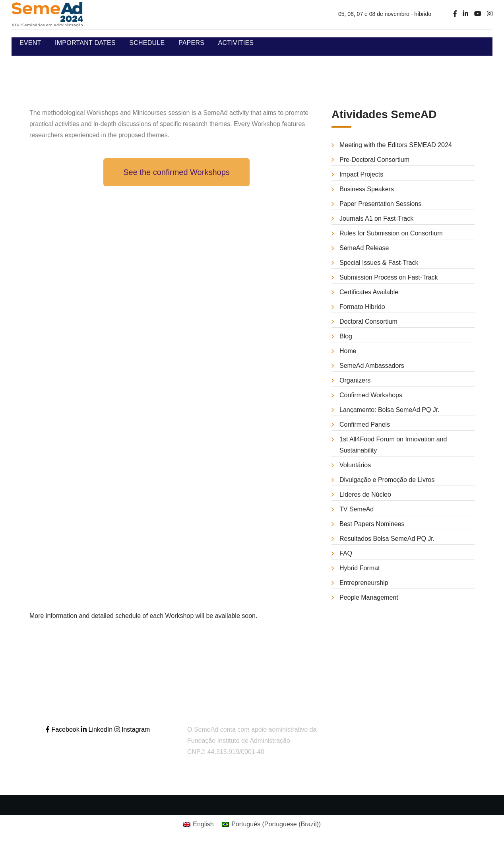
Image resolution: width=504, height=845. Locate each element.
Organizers (355, 380)
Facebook (63, 729)
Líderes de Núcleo (365, 494)
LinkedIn (98, 729)
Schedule (147, 43)
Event (30, 43)
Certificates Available (369, 292)
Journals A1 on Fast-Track (376, 219)
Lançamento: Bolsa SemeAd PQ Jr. (390, 410)
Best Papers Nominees (372, 524)
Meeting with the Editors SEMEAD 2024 (396, 145)
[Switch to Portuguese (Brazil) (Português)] (271, 824)
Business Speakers (367, 189)
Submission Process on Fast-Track (389, 277)
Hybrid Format (360, 568)
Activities (236, 43)
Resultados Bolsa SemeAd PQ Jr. (387, 539)
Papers (191, 43)
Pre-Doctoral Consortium (374, 160)
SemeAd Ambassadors (372, 366)
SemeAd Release (364, 248)
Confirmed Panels (365, 424)
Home (348, 351)
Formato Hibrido (362, 307)
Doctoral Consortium (368, 321)
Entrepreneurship (364, 583)
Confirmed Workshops (371, 395)
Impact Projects (361, 174)
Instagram (132, 729)
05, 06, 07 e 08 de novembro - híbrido (385, 14)
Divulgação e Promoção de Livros (387, 480)
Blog (346, 336)
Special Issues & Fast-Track (379, 263)
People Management (369, 597)
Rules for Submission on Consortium (391, 233)
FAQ (346, 553)
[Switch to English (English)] (199, 824)
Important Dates (85, 43)
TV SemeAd (357, 509)
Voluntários (355, 465)
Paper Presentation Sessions (380, 204)
